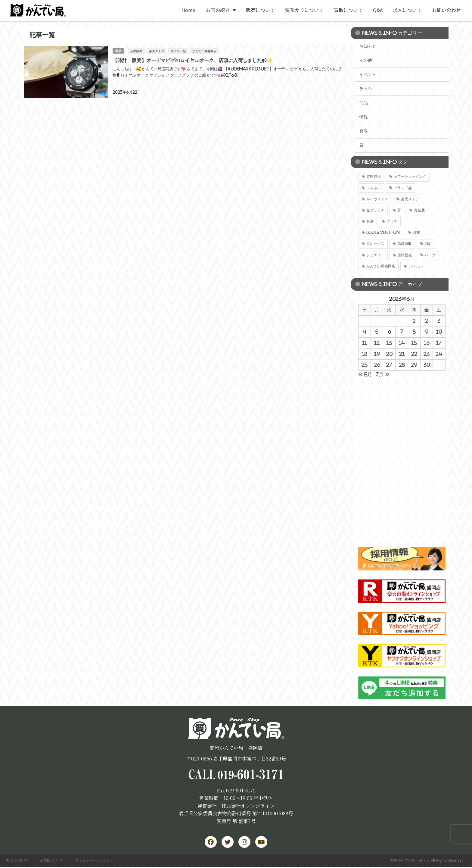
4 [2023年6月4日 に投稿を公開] (365, 332)
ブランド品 (178, 51)
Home (188, 10)
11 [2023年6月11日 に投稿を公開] (365, 343)
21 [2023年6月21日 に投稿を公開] (402, 354)
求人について (407, 10)
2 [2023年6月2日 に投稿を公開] (427, 321)
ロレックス (375, 244)
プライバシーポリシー (97, 861)
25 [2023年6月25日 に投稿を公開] (365, 365)
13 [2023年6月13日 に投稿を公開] (389, 343)
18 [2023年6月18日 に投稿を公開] (365, 354)
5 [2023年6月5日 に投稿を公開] (377, 332)
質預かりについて (304, 10)
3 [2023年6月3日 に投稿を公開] (439, 321)
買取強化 (374, 176)
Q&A (378, 10)
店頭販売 (136, 51)
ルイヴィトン (377, 199)
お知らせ (368, 46)
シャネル (374, 188)
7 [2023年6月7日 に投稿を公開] (402, 332)
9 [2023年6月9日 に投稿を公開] (427, 332)
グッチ (392, 221)
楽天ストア (157, 51)
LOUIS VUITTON (383, 233)
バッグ (430, 255)
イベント (368, 74)
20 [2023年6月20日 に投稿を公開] (389, 354)
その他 (366, 60)
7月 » (383, 374)
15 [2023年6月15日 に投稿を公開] (414, 343)
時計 (428, 244)
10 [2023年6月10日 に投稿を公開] (439, 332)
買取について (348, 10)
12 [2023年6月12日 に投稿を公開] (377, 343)
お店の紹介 (221, 10)
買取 (364, 131)
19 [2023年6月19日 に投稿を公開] (377, 354)
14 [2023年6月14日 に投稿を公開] (402, 343)
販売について (260, 10)
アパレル (415, 266)
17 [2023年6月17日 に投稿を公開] (439, 343)
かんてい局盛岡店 (204, 51)
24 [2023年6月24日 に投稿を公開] (439, 354)
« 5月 (365, 374)
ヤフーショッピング (410, 176)
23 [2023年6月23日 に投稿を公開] (427, 354)
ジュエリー (375, 255)
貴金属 (419, 210)
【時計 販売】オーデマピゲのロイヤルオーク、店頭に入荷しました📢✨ (192, 60)
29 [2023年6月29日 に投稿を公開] (414, 365)
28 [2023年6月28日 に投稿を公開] (402, 365)
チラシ (366, 89)
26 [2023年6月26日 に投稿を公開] (377, 365)
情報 (364, 117)
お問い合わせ (446, 10)
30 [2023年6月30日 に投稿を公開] (427, 365)
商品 (118, 50)
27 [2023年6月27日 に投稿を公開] (389, 365)
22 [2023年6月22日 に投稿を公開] (414, 354)
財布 (416, 233)
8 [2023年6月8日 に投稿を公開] (414, 332)
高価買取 (405, 244)
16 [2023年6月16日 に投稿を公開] (427, 343)
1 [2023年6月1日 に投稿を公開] (414, 321)
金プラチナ (375, 210)
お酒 (370, 221)
